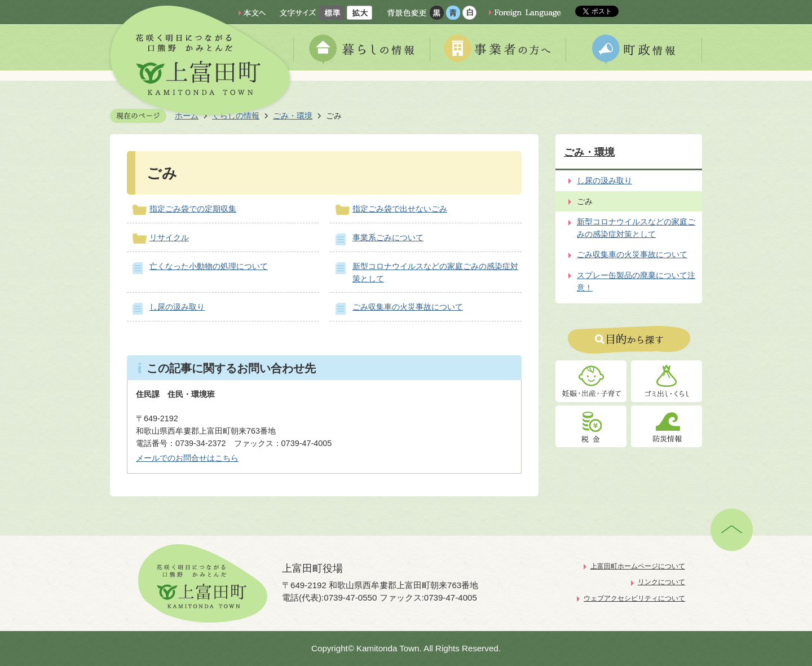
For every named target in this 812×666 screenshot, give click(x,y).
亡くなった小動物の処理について (209, 266)
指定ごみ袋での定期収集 (193, 209)
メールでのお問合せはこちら (187, 458)
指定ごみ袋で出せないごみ (400, 209)
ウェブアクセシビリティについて (634, 598)
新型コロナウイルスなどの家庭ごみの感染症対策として (636, 228)
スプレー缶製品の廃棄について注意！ (636, 281)
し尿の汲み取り (177, 307)
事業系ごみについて (388, 237)
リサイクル (169, 237)
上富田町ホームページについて (638, 566)
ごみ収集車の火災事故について (408, 307)
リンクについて (661, 582)
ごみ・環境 (589, 152)
